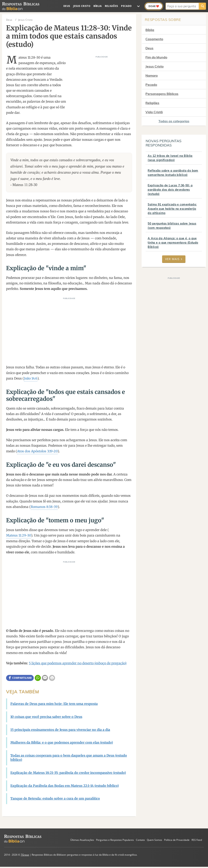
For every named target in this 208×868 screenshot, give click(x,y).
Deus (67, 6)
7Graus (25, 855)
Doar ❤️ (154, 6)
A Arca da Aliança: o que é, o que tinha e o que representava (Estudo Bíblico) (173, 243)
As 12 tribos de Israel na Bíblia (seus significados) (170, 158)
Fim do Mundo (156, 57)
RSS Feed (197, 840)
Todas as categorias (174, 121)
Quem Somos (154, 840)
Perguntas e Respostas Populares (115, 840)
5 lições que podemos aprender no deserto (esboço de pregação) (78, 663)
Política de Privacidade (177, 840)
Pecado (126, 6)
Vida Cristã (154, 112)
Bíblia (98, 6)
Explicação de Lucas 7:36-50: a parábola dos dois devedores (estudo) (170, 190)
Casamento (154, 39)
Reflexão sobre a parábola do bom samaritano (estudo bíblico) (173, 173)
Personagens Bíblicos (162, 94)
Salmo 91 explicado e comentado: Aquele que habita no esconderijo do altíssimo (172, 209)
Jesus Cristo (82, 6)
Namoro (152, 75)
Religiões (112, 6)
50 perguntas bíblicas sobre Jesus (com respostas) (172, 226)
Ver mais (174, 259)
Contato (140, 840)
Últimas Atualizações (82, 840)
